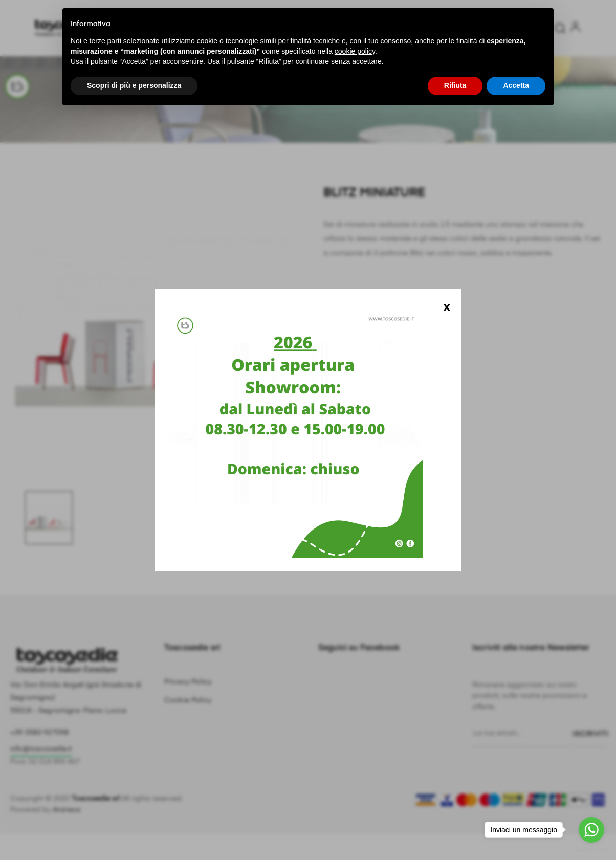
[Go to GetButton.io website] (591, 850)
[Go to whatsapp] (591, 830)
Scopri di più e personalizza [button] (134, 85)
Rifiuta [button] (455, 85)
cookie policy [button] (355, 51)
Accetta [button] (516, 85)
